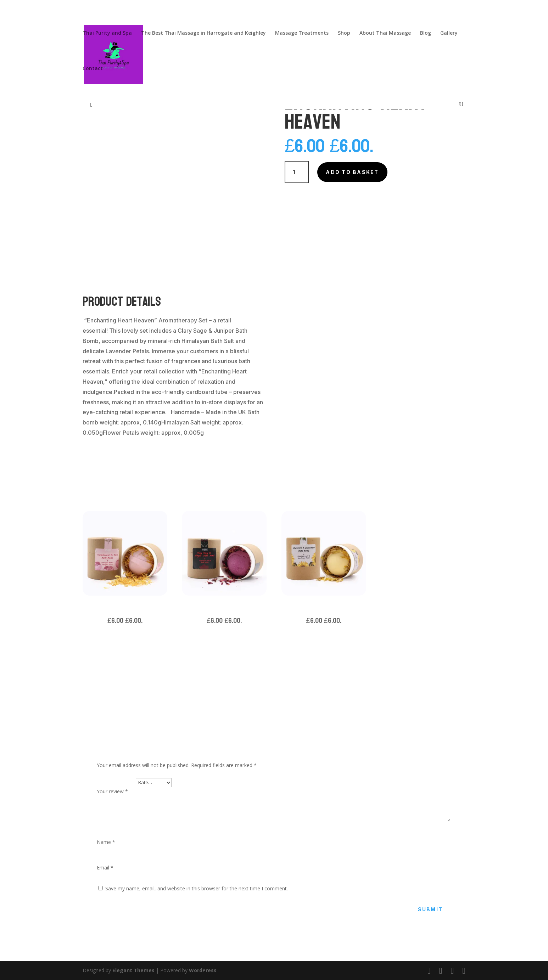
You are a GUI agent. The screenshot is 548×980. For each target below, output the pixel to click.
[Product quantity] (297, 172)
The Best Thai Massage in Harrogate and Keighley (203, 33)
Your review (112, 791)
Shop (344, 33)
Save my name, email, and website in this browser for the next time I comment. (197, 888)
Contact (93, 69)
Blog (426, 33)
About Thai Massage (385, 33)
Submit (430, 909)
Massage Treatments (302, 33)
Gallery (449, 33)
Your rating (116, 782)
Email (105, 868)
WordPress (203, 970)
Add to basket (352, 172)
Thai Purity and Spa (107, 33)
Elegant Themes (133, 970)
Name (106, 842)
